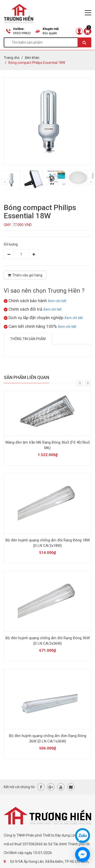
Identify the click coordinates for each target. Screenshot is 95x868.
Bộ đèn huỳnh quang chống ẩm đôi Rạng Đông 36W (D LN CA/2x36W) (48, 641)
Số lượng (11, 244)
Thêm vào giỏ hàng (25, 275)
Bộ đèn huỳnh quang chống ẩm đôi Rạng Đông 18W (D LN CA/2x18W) (48, 543)
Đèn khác (32, 58)
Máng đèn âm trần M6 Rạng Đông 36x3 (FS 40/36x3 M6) (48, 445)
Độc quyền (50, 33)
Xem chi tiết (57, 301)
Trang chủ (12, 58)
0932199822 (22, 33)
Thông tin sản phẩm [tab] (28, 339)
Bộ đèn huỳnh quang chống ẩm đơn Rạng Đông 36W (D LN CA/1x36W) (48, 739)
